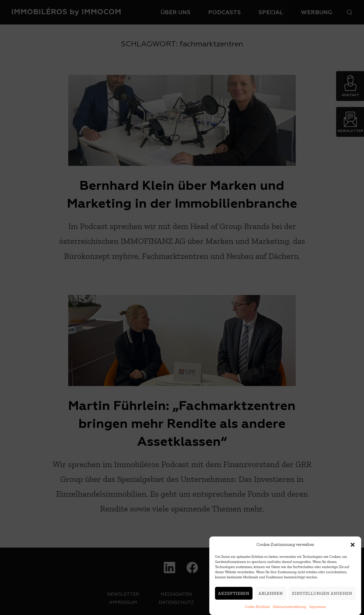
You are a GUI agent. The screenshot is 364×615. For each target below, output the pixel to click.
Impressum (318, 609)
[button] (353, 547)
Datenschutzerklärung (289, 609)
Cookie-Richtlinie (257, 609)
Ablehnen (271, 596)
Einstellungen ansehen (322, 596)
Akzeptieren (234, 596)
